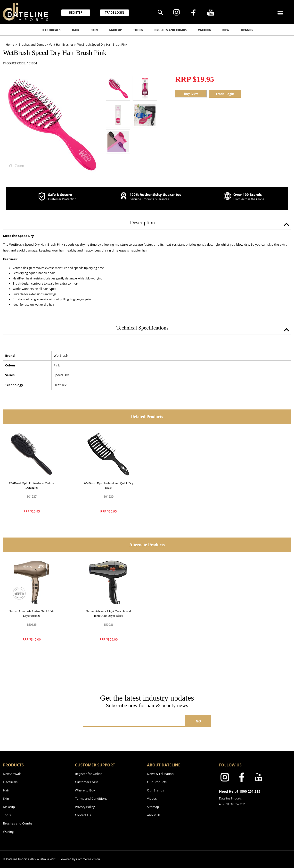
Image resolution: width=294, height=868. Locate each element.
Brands (247, 30)
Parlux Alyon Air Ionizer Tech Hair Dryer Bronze (32, 613)
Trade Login (225, 94)
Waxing (204, 30)
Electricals (51, 30)
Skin (94, 30)
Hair (75, 30)
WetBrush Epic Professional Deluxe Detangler (32, 485)
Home (10, 45)
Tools (138, 30)
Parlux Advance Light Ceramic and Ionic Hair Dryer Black (109, 613)
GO (198, 721)
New (226, 30)
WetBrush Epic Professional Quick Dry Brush (109, 485)
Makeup (115, 30)
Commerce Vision (88, 859)
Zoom (19, 166)
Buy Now (191, 94)
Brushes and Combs (171, 30)
